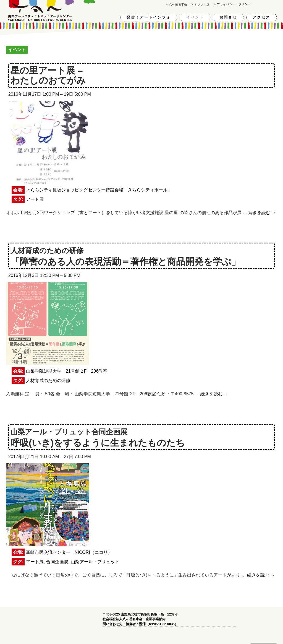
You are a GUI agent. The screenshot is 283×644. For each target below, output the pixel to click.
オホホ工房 (202, 4)
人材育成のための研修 (48, 381)
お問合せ (228, 17)
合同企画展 (57, 562)
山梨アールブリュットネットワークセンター (52, 11)
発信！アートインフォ (149, 17)
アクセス (261, 17)
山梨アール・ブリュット (95, 562)
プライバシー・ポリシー (234, 4)
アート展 (35, 199)
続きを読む (262, 213)
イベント (195, 17)
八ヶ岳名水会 (178, 4)
